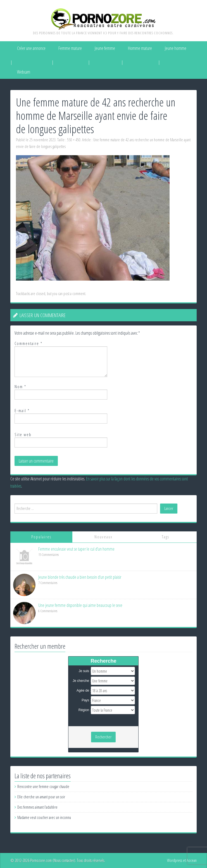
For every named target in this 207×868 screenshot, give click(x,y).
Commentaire (28, 343)
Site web (23, 435)
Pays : (86, 700)
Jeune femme (105, 48)
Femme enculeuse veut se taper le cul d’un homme (76, 549)
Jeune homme (176, 48)
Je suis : (85, 671)
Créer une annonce (31, 48)
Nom (20, 387)
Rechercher (103, 737)
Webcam (24, 72)
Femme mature (70, 48)
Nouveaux (104, 537)
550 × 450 (74, 140)
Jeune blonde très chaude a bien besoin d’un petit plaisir (80, 577)
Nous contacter (64, 860)
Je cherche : (82, 681)
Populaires (41, 537)
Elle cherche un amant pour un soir (41, 797)
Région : (85, 710)
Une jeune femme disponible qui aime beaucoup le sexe (80, 605)
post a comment (74, 294)
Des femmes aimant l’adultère (37, 807)
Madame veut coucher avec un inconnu (44, 817)
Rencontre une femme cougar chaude (43, 786)
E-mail (22, 411)
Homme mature (140, 48)
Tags (166, 537)
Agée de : (84, 690)
